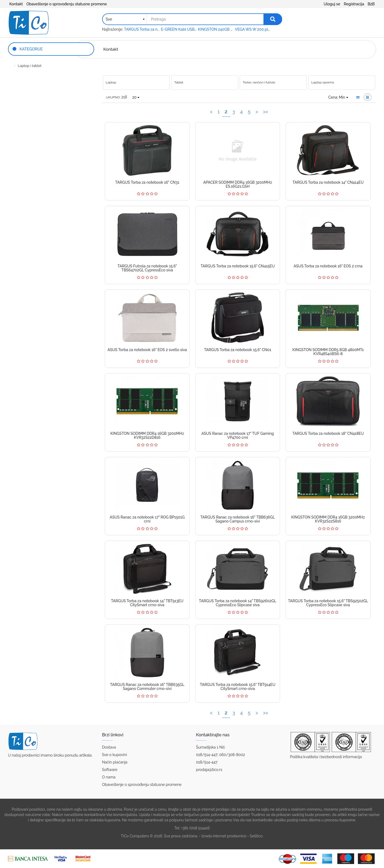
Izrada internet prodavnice (224, 836)
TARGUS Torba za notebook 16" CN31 (147, 182)
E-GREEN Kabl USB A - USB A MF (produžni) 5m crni (179, 29)
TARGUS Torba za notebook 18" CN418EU (328, 433)
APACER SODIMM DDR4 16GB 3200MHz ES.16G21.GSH (238, 184)
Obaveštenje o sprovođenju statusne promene (67, 4)
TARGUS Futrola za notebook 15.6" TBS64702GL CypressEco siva (147, 268)
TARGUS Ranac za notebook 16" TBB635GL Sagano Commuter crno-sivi (147, 687)
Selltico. (257, 836)
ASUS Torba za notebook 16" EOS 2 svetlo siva (147, 350)
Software (110, 770)
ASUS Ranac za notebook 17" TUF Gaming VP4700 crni (238, 435)
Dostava (109, 747)
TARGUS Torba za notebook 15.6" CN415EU (238, 266)
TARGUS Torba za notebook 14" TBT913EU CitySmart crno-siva (147, 603)
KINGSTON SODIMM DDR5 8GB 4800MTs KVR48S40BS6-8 (328, 352)
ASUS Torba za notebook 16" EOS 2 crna (328, 266)
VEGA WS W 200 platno (253, 29)
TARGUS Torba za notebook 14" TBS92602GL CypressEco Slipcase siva (238, 603)
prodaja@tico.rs (209, 770)
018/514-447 (207, 762)
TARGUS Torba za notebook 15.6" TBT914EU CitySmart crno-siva (238, 687)
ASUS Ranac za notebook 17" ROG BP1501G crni (147, 519)
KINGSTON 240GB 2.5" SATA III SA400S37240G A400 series (216, 29)
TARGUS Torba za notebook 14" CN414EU (328, 182)
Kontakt (16, 4)
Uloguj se (332, 4)
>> (265, 112)
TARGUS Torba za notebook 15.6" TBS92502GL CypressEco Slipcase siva (328, 603)
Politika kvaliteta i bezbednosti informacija (326, 757)
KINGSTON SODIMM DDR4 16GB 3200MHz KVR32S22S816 (328, 519)
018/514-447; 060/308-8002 (221, 755)
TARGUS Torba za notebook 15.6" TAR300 (142, 29)
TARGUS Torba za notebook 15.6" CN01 (238, 350)
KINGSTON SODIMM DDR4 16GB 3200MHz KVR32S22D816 (147, 435)
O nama (109, 777)
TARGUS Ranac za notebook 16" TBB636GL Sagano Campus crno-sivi (238, 519)
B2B (371, 4)
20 (136, 97)
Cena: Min (338, 97)
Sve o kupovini (115, 755)
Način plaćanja (115, 762)
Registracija (354, 4)
